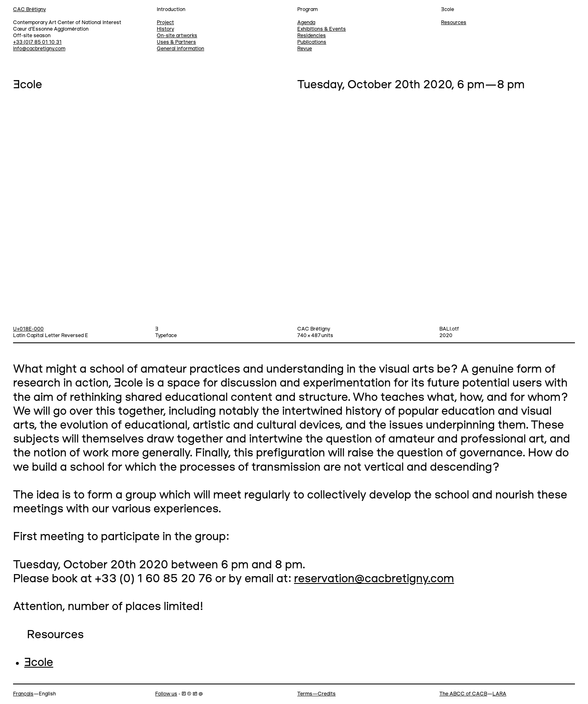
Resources (454, 23)
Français (23, 694)
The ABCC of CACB (463, 694)
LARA (499, 694)
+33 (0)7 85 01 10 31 (37, 42)
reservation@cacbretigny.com (374, 579)
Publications (312, 42)
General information (180, 49)
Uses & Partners (176, 42)
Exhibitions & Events (322, 29)
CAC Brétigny (29, 10)
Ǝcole (39, 663)
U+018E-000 (28, 329)
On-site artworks (177, 36)
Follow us (166, 694)
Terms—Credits (316, 694)
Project (165, 23)
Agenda (306, 23)
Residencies (312, 36)
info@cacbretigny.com (39, 49)
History (165, 29)
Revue (305, 49)
